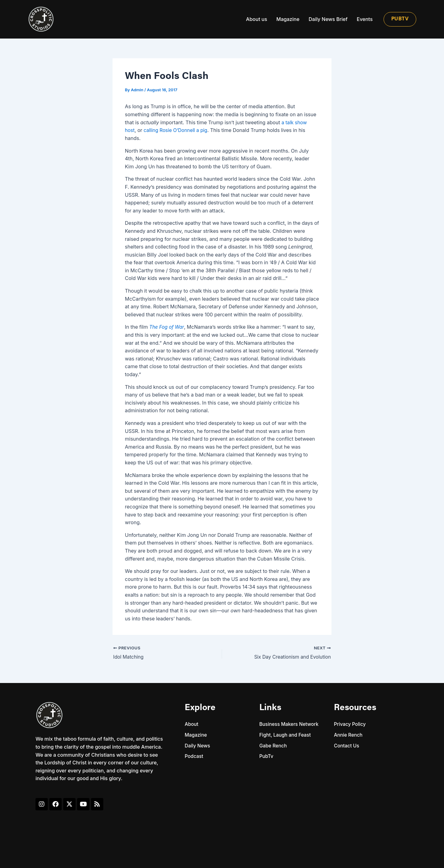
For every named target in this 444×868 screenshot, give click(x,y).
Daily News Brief (328, 19)
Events (365, 19)
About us (257, 19)
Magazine (288, 19)
